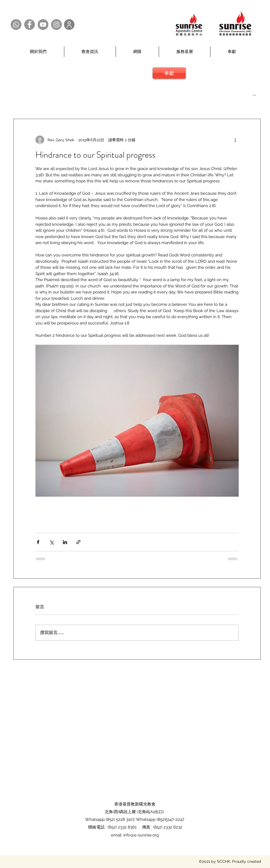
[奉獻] (169, 73)
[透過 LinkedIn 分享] (65, 542)
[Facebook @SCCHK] (30, 25)
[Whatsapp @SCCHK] (16, 25)
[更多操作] (235, 140)
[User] (69, 25)
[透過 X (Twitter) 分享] (52, 542)
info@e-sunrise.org (141, 835)
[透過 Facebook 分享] (38, 542)
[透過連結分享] (78, 542)
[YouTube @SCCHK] (43, 25)
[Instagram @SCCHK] (56, 25)
